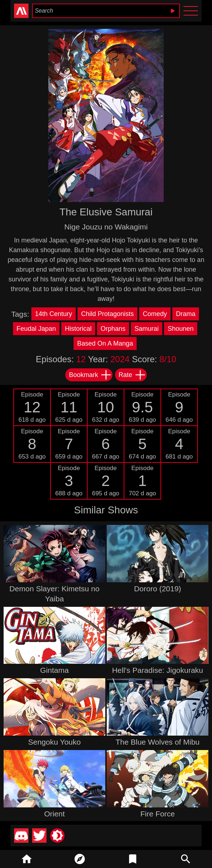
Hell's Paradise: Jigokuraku (158, 670)
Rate (132, 375)
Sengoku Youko (54, 742)
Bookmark (90, 375)
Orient (54, 814)
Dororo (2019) (158, 589)
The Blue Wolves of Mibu (157, 742)
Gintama (54, 670)
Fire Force (158, 814)
